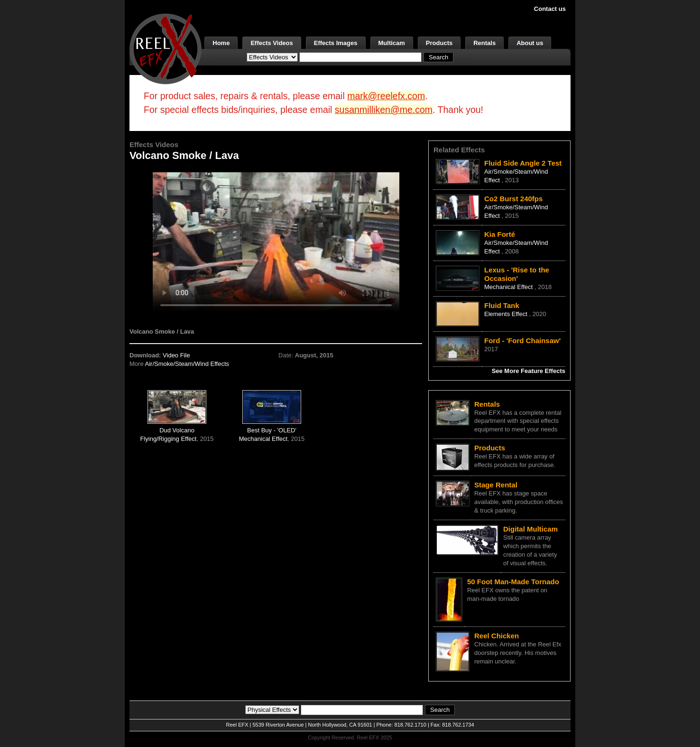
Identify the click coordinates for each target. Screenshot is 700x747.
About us (530, 43)
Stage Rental (496, 485)
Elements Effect (507, 314)
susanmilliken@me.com (384, 110)
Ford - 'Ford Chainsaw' (522, 341)
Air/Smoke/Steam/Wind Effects (187, 364)
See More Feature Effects (529, 371)
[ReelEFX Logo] (166, 48)
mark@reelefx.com (386, 96)
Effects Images (336, 43)
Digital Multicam (530, 529)
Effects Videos (272, 43)
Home (221, 43)
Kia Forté (500, 234)
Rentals (484, 43)
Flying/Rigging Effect (168, 439)
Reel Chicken (497, 636)
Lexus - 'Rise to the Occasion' (517, 274)
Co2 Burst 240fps (513, 199)
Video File (176, 355)
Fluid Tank (502, 305)
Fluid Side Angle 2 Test (523, 163)
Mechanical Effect (263, 439)
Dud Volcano (177, 430)
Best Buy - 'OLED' (272, 430)
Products (439, 43)
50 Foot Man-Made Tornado (513, 582)
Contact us (550, 9)
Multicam (392, 43)
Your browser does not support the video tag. (276, 241)
